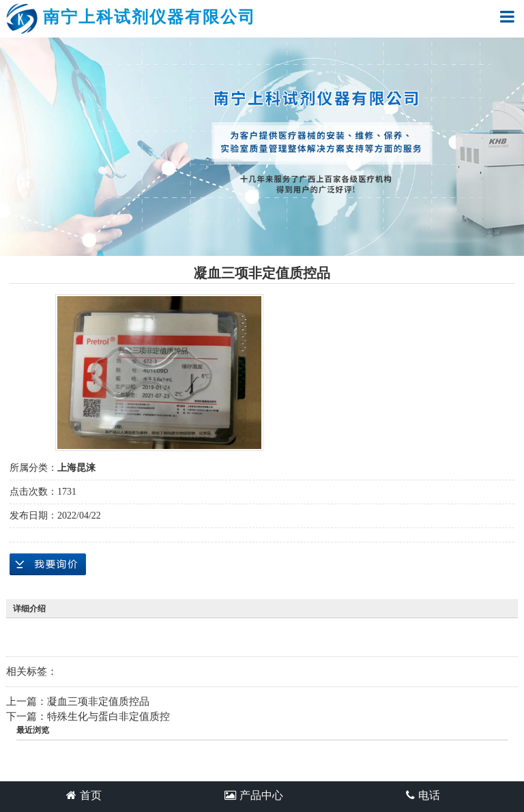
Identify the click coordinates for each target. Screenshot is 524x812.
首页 (84, 795)
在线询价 (48, 564)
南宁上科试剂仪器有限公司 (131, 19)
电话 (423, 795)
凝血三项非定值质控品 (98, 701)
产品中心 (254, 795)
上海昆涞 (76, 468)
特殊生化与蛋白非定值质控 (108, 716)
